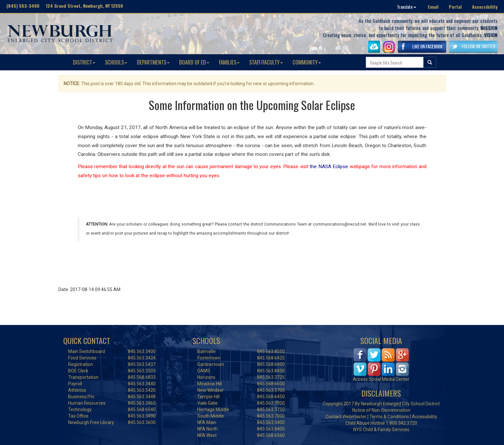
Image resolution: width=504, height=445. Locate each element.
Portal (455, 7)
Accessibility (485, 7)
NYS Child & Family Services (381, 430)
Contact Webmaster (346, 417)
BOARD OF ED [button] (194, 62)
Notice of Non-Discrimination (381, 410)
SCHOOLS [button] (116, 62)
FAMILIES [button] (229, 62)
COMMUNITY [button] (307, 62)
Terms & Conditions (389, 417)
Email (433, 7)
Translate (406, 7)
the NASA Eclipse (329, 167)
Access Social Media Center (381, 379)
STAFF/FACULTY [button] (266, 62)
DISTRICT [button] (84, 62)
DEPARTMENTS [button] (153, 62)
